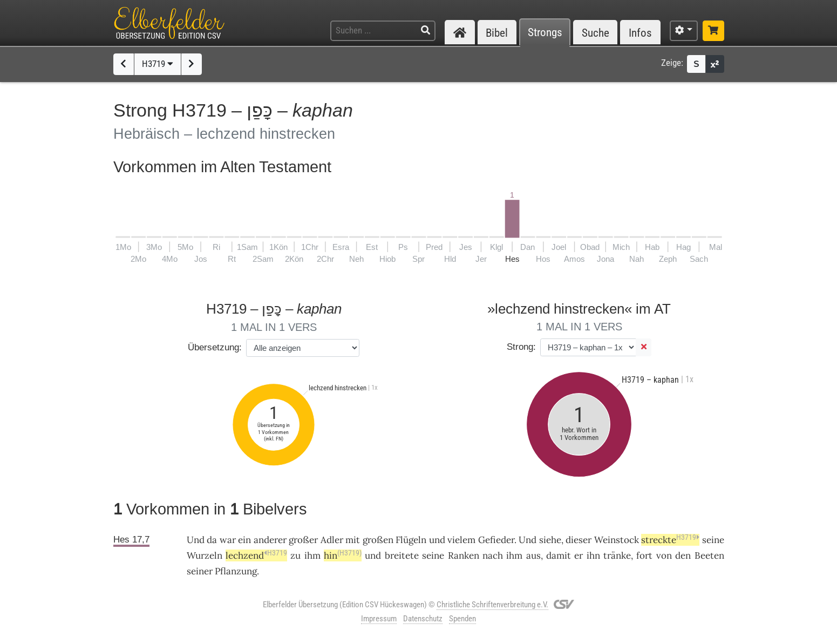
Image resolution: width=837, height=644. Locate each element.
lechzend (256, 555)
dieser (579, 540)
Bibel (497, 33)
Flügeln (411, 540)
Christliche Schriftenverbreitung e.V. (492, 605)
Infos (640, 33)
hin (343, 555)
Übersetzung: (215, 347)
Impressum (379, 619)
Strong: (521, 347)
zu (295, 555)
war (228, 540)
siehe (550, 540)
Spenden (462, 619)
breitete (402, 555)
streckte (670, 540)
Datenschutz (423, 619)
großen (378, 540)
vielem (461, 540)
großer (303, 540)
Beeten (709, 555)
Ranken (464, 555)
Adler (332, 540)
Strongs (545, 33)
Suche (596, 33)
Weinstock (617, 540)
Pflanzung (236, 571)
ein (244, 540)
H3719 (158, 64)
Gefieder (496, 540)
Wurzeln (205, 555)
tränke (617, 555)
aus (533, 555)
